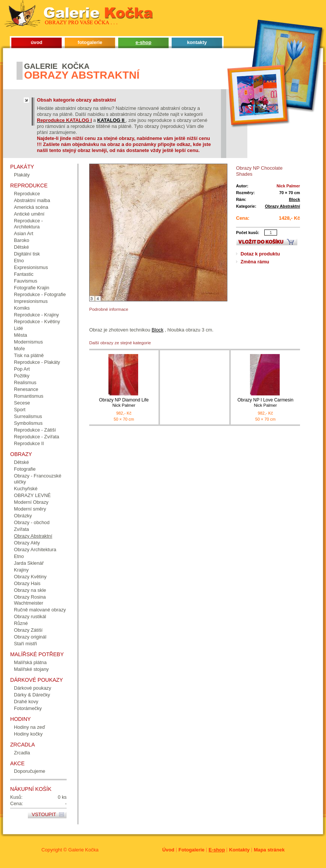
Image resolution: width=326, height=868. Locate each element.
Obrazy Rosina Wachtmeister (30, 600)
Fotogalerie (191, 850)
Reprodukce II (29, 443)
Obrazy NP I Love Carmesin (265, 403)
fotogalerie (90, 42)
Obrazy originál (30, 637)
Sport (20, 410)
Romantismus (29, 396)
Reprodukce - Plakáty (37, 362)
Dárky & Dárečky (32, 695)
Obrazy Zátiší (28, 630)
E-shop (217, 850)
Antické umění (29, 214)
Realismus (25, 382)
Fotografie (25, 469)
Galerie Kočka (83, 850)
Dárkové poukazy (33, 688)
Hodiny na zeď (30, 727)
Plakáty (22, 175)
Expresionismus (31, 267)
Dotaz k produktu (260, 254)
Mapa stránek (269, 850)
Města (21, 335)
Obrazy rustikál (30, 616)
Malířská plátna (30, 662)
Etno (19, 261)
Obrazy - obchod (32, 522)
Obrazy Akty (27, 543)
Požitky (22, 376)
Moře (19, 349)
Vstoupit (44, 814)
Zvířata (21, 529)
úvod (37, 42)
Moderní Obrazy (31, 502)
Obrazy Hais (27, 583)
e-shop (143, 42)
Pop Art (22, 369)
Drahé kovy (26, 702)
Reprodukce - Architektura (28, 224)
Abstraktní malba (32, 200)
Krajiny (21, 570)
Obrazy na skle (30, 590)
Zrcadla (22, 753)
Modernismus (28, 342)
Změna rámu (255, 262)
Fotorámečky (28, 708)
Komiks (22, 308)
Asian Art (24, 233)
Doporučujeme (30, 771)
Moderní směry (30, 509)
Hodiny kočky (28, 734)
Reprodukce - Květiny (37, 322)
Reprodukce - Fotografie (40, 294)
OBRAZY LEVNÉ (32, 495)
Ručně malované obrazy (40, 610)
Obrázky (23, 516)
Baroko (22, 240)
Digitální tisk (27, 254)
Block (294, 199)
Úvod (168, 850)
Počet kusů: (248, 233)
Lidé (18, 328)
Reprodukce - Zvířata (37, 437)
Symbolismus (28, 423)
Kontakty (239, 850)
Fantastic (24, 274)
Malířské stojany (31, 669)
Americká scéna (31, 207)
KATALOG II (111, 120)
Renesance (26, 389)
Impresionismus (31, 301)
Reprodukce (27, 194)
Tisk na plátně (29, 355)
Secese (22, 403)
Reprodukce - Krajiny (37, 315)
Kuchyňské (26, 489)
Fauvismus (26, 281)
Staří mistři (25, 644)
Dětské (21, 247)
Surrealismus (28, 416)
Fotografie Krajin (32, 288)
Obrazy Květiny (30, 577)
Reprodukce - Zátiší (35, 430)
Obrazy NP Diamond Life (124, 403)
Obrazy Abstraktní (283, 206)
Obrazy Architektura (35, 550)
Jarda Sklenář (29, 563)
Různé (21, 623)
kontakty (197, 42)
